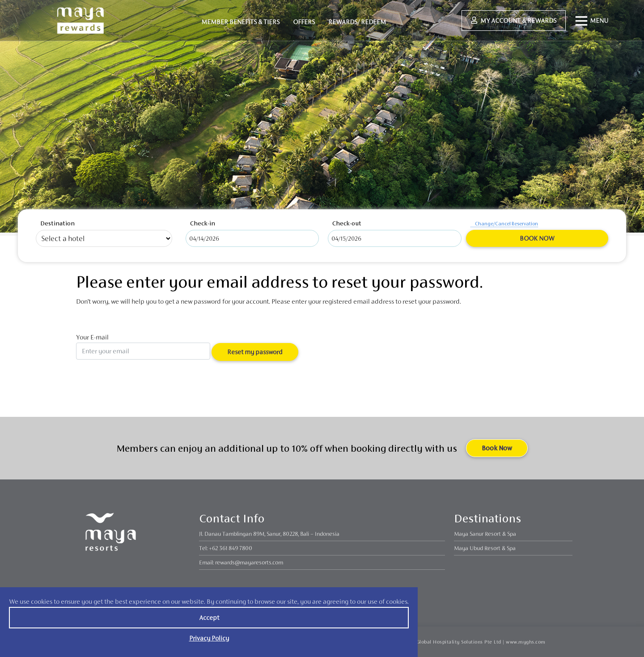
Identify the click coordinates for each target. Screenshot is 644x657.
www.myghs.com (526, 642)
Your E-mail (143, 346)
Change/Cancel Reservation (506, 224)
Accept (209, 617)
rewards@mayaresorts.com (249, 562)
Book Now (537, 238)
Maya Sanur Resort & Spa (485, 534)
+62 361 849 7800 (231, 548)
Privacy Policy (209, 638)
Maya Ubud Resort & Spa (485, 548)
